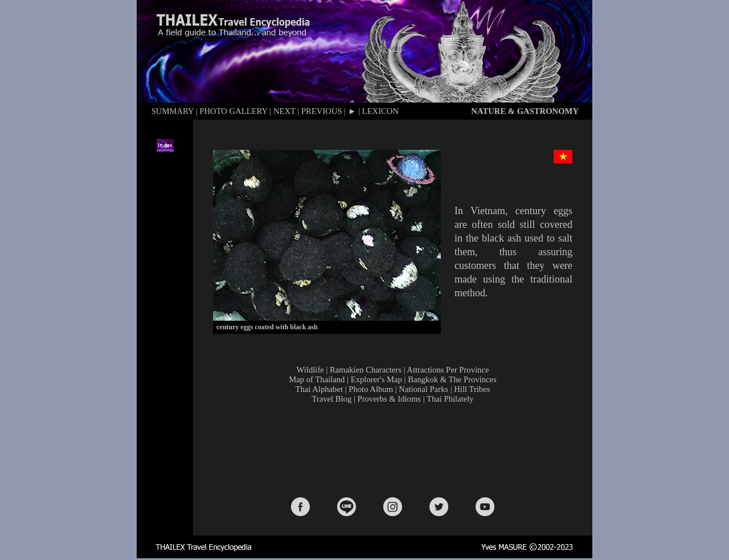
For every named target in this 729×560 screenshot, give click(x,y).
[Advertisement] (395, 449)
